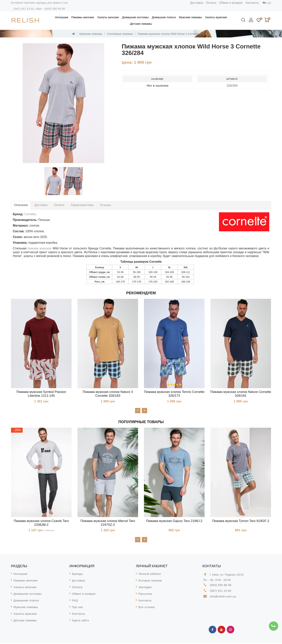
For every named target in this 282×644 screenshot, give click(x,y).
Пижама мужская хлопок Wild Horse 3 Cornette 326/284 (174, 34)
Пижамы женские (83, 17)
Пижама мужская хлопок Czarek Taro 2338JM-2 (41, 523)
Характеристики (82, 205)
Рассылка (145, 594)
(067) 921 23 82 (24, 9)
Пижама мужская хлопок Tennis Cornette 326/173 (174, 394)
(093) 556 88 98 (55, 9)
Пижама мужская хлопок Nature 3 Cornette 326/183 (108, 394)
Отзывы (105, 205)
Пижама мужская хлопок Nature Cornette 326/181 (241, 394)
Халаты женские (108, 17)
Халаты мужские (216, 17)
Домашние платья (164, 17)
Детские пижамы (141, 24)
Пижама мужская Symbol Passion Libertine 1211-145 (41, 394)
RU (264, 3)
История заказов (150, 581)
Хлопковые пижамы (120, 34)
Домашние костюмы (135, 17)
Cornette (30, 214)
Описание (21, 205)
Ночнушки (61, 17)
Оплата (211, 3)
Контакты (252, 3)
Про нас (78, 608)
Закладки (145, 588)
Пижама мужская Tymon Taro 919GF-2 (241, 521)
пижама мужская (39, 248)
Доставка (197, 3)
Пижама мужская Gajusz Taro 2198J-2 (174, 521)
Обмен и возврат (231, 3)
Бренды (77, 574)
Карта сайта (80, 621)
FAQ (75, 601)
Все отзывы (147, 608)
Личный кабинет (150, 574)
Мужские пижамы (190, 17)
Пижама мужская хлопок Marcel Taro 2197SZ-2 (108, 523)
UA (269, 3)
